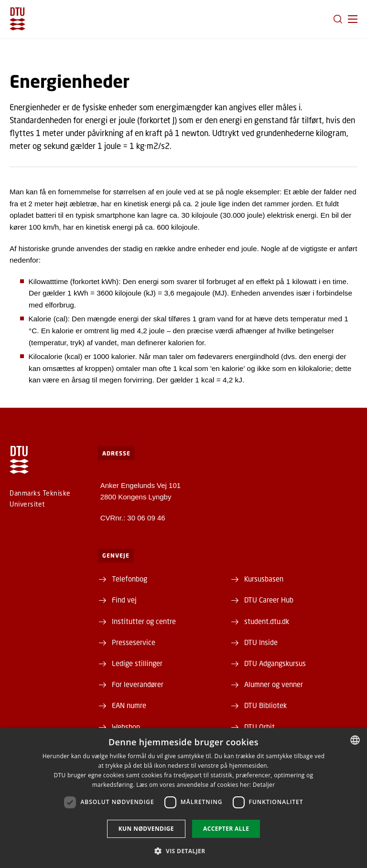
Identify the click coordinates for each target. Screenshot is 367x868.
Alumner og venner (274, 684)
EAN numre (129, 705)
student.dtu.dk (267, 621)
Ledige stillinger (137, 663)
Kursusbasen (264, 579)
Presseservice (134, 642)
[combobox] (355, 740)
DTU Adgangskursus (275, 663)
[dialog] (183, 798)
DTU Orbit (259, 727)
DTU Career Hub (269, 600)
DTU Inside (261, 642)
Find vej (124, 600)
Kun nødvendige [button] (146, 829)
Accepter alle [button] (226, 829)
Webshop (126, 727)
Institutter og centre (144, 621)
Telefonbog (130, 579)
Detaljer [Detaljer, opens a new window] (264, 785)
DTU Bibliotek (265, 705)
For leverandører (138, 684)
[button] (353, 19)
